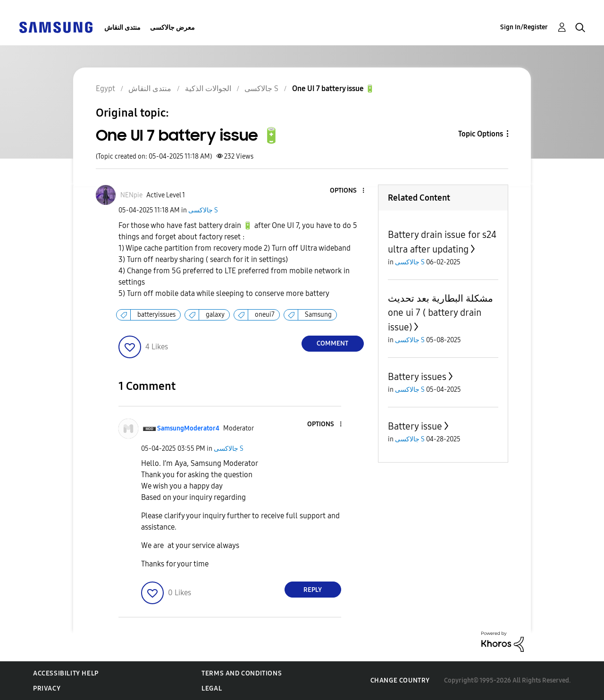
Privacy (47, 688)
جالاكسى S (203, 210)
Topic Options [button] (481, 134)
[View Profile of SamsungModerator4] (188, 428)
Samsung (318, 315)
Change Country (400, 680)
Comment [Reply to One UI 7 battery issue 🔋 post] (332, 343)
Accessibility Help (66, 673)
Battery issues (417, 377)
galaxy (215, 315)
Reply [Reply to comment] (313, 590)
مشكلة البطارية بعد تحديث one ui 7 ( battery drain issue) (440, 313)
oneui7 (265, 315)
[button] (347, 191)
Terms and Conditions (242, 673)
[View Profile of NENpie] (131, 195)
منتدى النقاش (122, 28)
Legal (212, 688)
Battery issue (415, 426)
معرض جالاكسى (172, 28)
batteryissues (156, 315)
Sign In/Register (524, 27)
